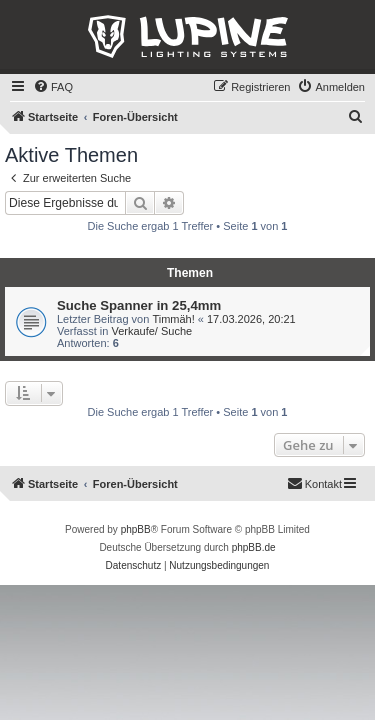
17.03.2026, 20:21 (251, 319)
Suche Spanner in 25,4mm (139, 305)
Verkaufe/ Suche (151, 331)
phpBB (136, 529)
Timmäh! (173, 319)
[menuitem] (53, 87)
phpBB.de (254, 547)
